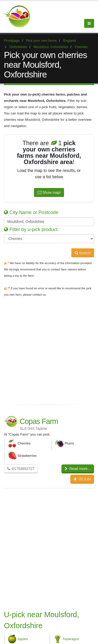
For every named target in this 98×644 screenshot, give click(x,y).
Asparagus (71, 639)
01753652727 (21, 469)
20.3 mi (82, 479)
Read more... (78, 469)
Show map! (49, 192)
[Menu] (89, 23)
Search (83, 253)
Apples (23, 639)
